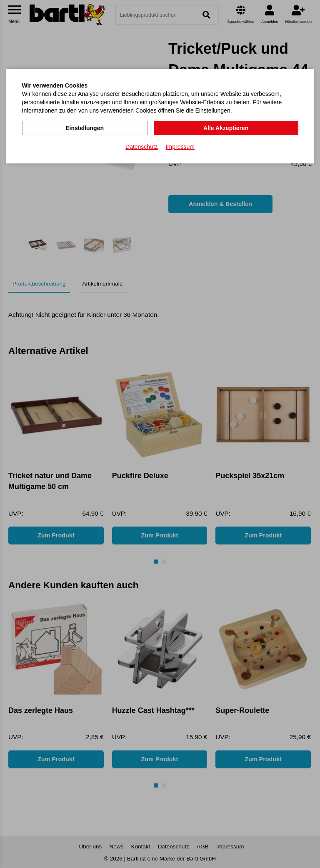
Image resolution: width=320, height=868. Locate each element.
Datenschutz (142, 146)
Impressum (180, 146)
